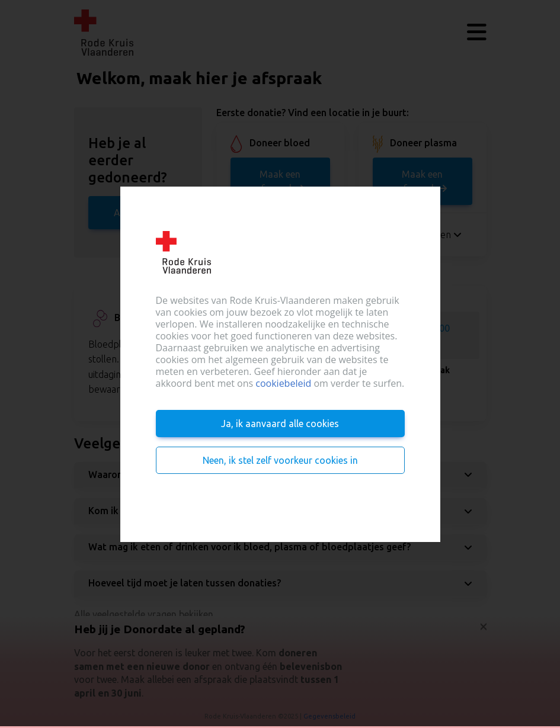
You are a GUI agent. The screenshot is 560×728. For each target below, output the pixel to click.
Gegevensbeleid (329, 716)
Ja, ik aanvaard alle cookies (280, 424)
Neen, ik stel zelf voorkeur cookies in (280, 460)
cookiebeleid (283, 383)
